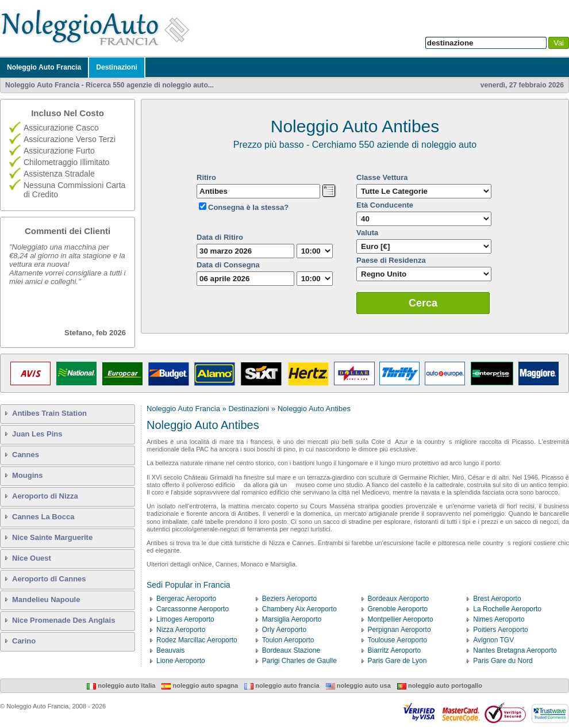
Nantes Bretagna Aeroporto (515, 650)
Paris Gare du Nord (503, 661)
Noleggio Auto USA (358, 685)
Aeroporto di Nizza (45, 496)
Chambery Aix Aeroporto (299, 609)
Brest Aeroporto (497, 599)
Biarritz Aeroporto (395, 650)
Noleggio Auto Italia (121, 685)
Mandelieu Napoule (46, 599)
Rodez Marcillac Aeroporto (197, 640)
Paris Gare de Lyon (397, 661)
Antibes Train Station (49, 413)
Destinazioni (117, 67)
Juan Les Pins (37, 434)
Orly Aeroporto (284, 630)
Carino (24, 641)
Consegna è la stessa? (248, 207)
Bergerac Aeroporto (186, 599)
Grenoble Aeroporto (398, 609)
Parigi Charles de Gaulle (299, 661)
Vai (559, 43)
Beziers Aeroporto (289, 599)
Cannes (26, 455)
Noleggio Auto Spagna (200, 685)
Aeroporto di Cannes (49, 579)
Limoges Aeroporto (185, 619)
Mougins (27, 475)
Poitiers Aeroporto (500, 630)
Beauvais (170, 650)
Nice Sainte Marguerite (52, 537)
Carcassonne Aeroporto (193, 609)
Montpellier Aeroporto (401, 619)
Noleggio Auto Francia (44, 67)
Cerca (423, 303)
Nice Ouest (32, 558)
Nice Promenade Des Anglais (64, 620)
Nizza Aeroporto (181, 630)
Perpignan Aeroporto (399, 630)
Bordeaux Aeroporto (399, 599)
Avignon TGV (493, 640)
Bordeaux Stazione (291, 650)
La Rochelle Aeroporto (507, 609)
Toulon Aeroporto (288, 640)
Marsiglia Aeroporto (292, 619)
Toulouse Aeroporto (397, 640)
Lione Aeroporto (181, 661)
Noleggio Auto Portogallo (440, 685)
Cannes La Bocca (43, 517)
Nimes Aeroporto (499, 619)
